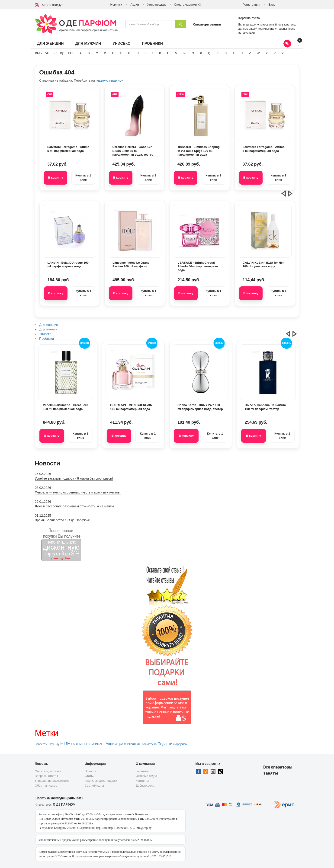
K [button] (160, 53)
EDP (65, 743)
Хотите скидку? (52, 5)
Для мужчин (88, 43)
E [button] (113, 53)
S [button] (226, 53)
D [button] (105, 53)
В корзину (56, 178)
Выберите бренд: (49, 53)
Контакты (142, 781)
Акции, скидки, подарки (101, 781)
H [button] (137, 53)
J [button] (153, 53)
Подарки (165, 744)
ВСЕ (71, 53)
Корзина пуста (249, 18)
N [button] (185, 53)
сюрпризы (180, 744)
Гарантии (142, 771)
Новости (90, 771)
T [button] (234, 53)
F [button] (121, 53)
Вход (272, 5)
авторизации (247, 33)
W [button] (258, 53)
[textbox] (150, 24)
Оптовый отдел (146, 776)
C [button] (97, 53)
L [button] (168, 53)
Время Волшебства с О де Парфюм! (62, 520)
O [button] (193, 53)
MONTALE (98, 744)
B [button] (89, 53)
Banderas (41, 744)
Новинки (116, 5)
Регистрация (251, 5)
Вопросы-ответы (46, 776)
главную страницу (109, 80)
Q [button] (209, 53)
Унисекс (121, 43)
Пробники (152, 43)
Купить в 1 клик (83, 178)
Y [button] (275, 53)
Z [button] (283, 53)
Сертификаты (94, 786)
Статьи (90, 776)
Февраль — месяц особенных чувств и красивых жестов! (78, 492)
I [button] (145, 53)
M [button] (176, 53)
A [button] (81, 53)
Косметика (149, 744)
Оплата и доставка (48, 771)
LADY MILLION (81, 744)
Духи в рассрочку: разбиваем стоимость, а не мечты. (75, 506)
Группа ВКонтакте (129, 744)
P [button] (201, 53)
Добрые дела (145, 786)
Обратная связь (46, 786)
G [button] (129, 53)
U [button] (242, 53)
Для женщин (50, 43)
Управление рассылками (52, 781)
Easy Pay (53, 744)
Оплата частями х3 (187, 5)
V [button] (250, 53)
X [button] (267, 53)
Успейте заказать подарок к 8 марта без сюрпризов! (74, 478)
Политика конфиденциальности (59, 798)
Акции (135, 5)
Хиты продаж (157, 5)
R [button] (217, 53)
